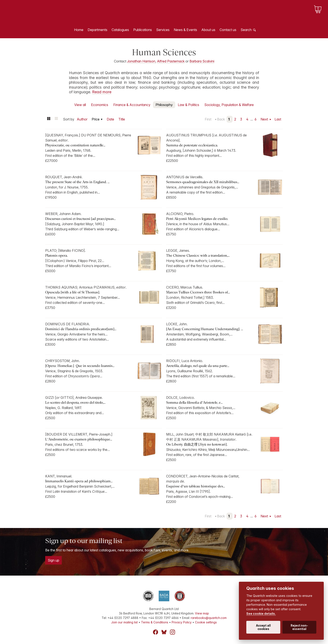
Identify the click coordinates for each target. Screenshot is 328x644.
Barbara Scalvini (202, 61)
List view (56, 119)
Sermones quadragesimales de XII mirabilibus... (203, 182)
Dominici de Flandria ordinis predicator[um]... (81, 329)
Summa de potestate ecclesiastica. (192, 145)
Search (246, 30)
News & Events (185, 30)
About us (208, 30)
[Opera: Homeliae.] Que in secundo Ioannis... (80, 366)
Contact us (228, 30)
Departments (97, 30)
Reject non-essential (299, 627)
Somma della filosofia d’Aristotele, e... (194, 403)
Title (122, 119)
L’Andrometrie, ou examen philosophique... (79, 439)
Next (265, 119)
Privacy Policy (182, 622)
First (208, 119)
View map (202, 613)
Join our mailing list (124, 622)
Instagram (172, 632)
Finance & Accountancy (132, 105)
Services (163, 30)
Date (110, 119)
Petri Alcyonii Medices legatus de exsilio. (197, 219)
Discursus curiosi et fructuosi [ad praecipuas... (80, 219)
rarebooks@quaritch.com (209, 618)
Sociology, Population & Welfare (229, 105)
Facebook (156, 632)
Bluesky (164, 632)
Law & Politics (189, 105)
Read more (102, 92)
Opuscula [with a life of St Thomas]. (73, 292)
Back (221, 119)
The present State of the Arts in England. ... (77, 182)
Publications (143, 30)
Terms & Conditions (155, 622)
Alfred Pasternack (171, 61)
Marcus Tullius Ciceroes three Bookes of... (198, 292)
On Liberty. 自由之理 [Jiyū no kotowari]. (197, 444)
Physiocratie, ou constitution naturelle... (75, 145)
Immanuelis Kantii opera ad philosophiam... (79, 481)
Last (278, 119)
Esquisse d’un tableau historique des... (196, 486)
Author (82, 119)
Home (79, 30)
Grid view (49, 119)
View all (80, 105)
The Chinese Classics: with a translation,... (198, 255)
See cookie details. (261, 614)
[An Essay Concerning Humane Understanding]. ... (205, 329)
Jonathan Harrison (141, 61)
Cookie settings (206, 622)
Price (96, 119)
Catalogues (120, 30)
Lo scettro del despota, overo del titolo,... (75, 403)
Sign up (53, 560)
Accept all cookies (263, 627)
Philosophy (164, 105)
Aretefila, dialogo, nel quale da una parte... (198, 366)
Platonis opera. (56, 255)
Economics (100, 105)
